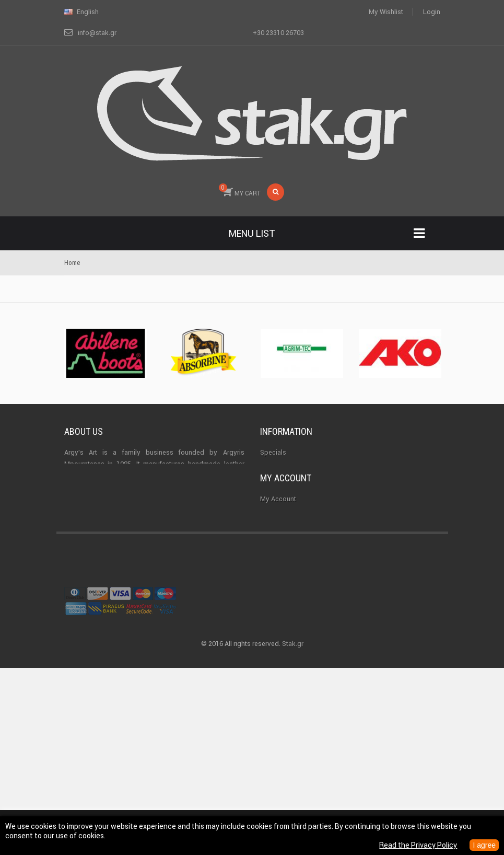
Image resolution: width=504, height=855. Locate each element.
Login (432, 12)
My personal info (285, 651)
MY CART (240, 190)
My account (286, 556)
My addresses (282, 633)
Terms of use (280, 509)
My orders (276, 595)
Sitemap (273, 528)
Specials (273, 452)
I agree (484, 845)
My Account (278, 576)
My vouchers (280, 670)
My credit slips (283, 614)
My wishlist (386, 12)
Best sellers (278, 490)
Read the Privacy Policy (418, 845)
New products (282, 471)
